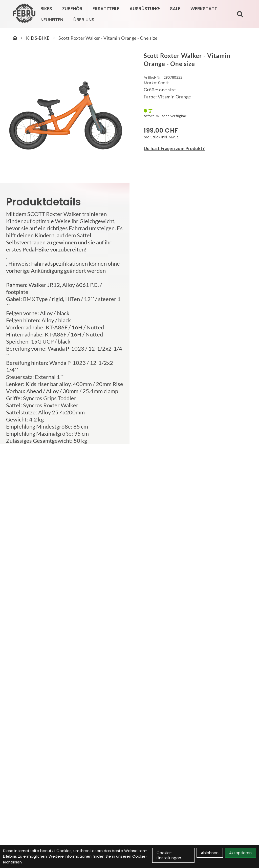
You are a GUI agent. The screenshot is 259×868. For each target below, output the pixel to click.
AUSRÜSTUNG (145, 8)
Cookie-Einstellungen (169, 855)
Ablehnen (210, 853)
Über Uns (84, 20)
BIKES (46, 8)
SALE (175, 8)
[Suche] (240, 14)
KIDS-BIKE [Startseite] (38, 38)
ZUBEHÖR (72, 8)
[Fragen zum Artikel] (194, 148)
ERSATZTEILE (106, 8)
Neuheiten (52, 20)
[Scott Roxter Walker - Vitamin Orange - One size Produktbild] (65, 114)
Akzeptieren (240, 853)
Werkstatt (204, 8)
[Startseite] (15, 38)
